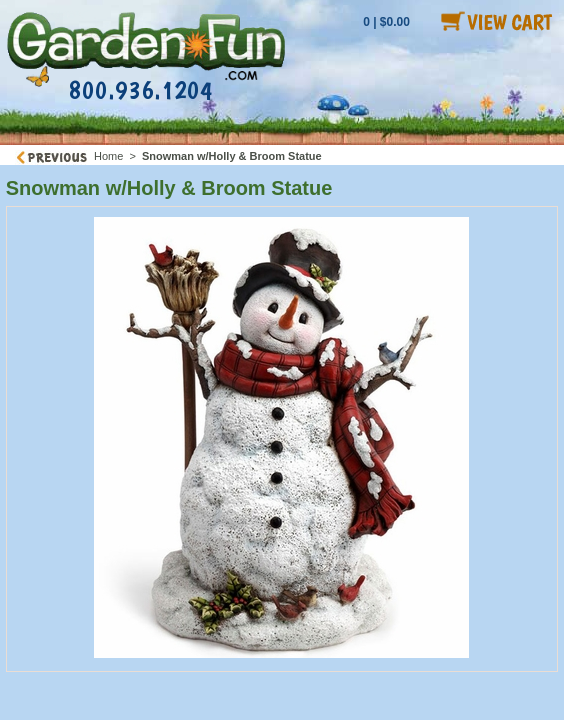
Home (108, 156)
